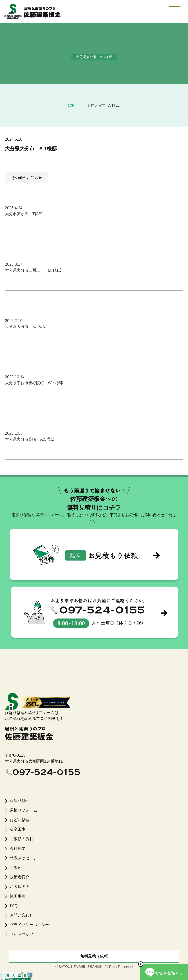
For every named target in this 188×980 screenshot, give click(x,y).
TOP (71, 105)
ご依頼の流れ (22, 839)
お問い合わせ (22, 915)
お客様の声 (20, 887)
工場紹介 (18, 867)
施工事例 (18, 896)
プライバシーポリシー (29, 925)
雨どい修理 (20, 820)
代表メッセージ (23, 858)
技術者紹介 (20, 877)
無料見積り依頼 (94, 956)
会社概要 (18, 848)
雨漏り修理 (20, 801)
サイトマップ (22, 934)
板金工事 (18, 829)
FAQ (14, 906)
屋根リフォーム (23, 810)
